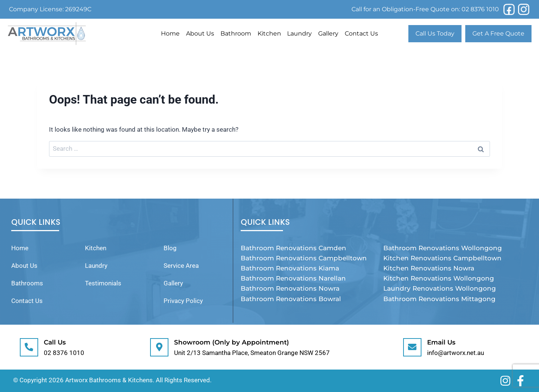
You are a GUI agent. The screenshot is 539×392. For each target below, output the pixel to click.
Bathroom (236, 33)
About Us (200, 33)
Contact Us (361, 33)
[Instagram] (524, 9)
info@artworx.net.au (457, 353)
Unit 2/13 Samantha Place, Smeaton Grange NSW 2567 (253, 353)
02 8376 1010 (480, 9)
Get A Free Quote (498, 33)
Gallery (328, 33)
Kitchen (269, 33)
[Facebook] (509, 9)
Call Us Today (435, 33)
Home (170, 33)
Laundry (299, 33)
